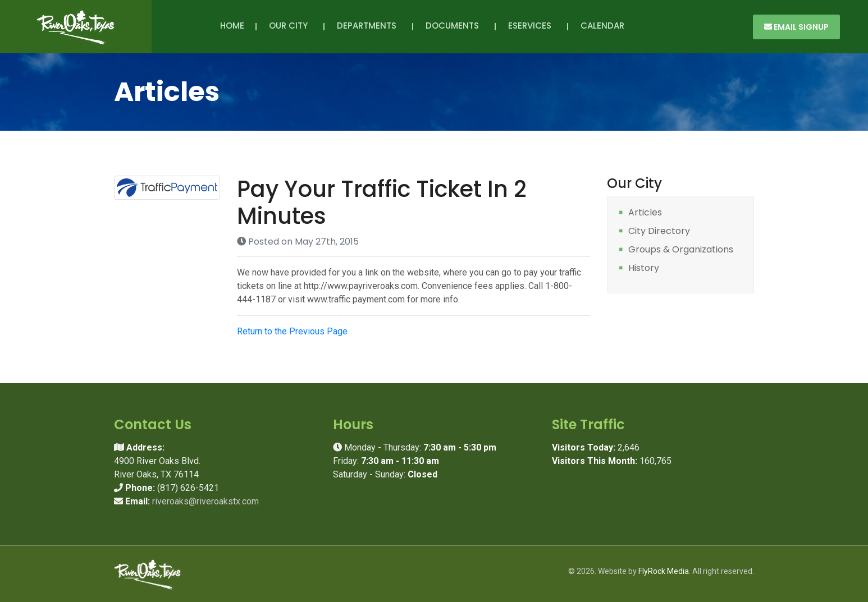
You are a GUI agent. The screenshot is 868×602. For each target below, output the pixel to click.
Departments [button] (369, 26)
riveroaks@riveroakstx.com (205, 501)
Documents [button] (454, 26)
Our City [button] (291, 26)
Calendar (602, 26)
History (644, 268)
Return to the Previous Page (292, 331)
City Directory (659, 231)
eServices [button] (532, 26)
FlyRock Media (664, 571)
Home (232, 26)
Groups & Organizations (681, 250)
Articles (645, 213)
